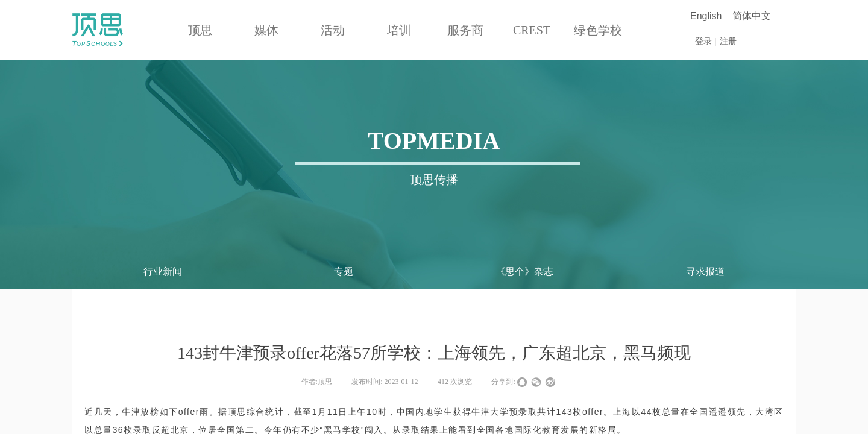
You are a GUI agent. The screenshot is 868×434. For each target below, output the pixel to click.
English (706, 16)
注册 (728, 41)
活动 (333, 30)
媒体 (266, 30)
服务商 (465, 30)
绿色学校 (598, 30)
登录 (703, 41)
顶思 (200, 30)
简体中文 (752, 16)
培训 (399, 30)
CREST (532, 30)
